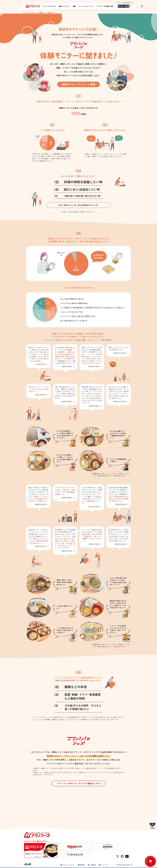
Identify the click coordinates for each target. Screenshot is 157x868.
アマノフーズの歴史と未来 (105, 6)
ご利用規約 (93, 865)
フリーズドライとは (49, 6)
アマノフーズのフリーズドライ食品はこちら (78, 783)
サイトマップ (104, 865)
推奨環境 (82, 865)
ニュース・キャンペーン (86, 6)
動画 (74, 6)
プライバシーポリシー (69, 865)
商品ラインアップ (64, 6)
